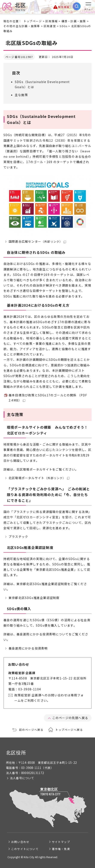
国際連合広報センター (37, 241)
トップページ (33, 21)
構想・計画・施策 (74, 21)
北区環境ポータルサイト (39, 478)
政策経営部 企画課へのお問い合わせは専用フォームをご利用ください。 (49, 698)
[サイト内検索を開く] (77, 6)
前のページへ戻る (31, 730)
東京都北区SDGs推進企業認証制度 (34, 598)
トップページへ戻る (69, 730)
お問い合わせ (20, 842)
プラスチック (18, 537)
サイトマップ (61, 842)
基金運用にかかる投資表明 (28, 648)
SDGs (63, 26)
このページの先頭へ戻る (70, 718)
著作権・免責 (61, 849)
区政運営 (50, 26)
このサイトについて (25, 849)
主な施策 (21, 95)
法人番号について (22, 778)
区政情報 (52, 21)
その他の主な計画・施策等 (22, 26)
